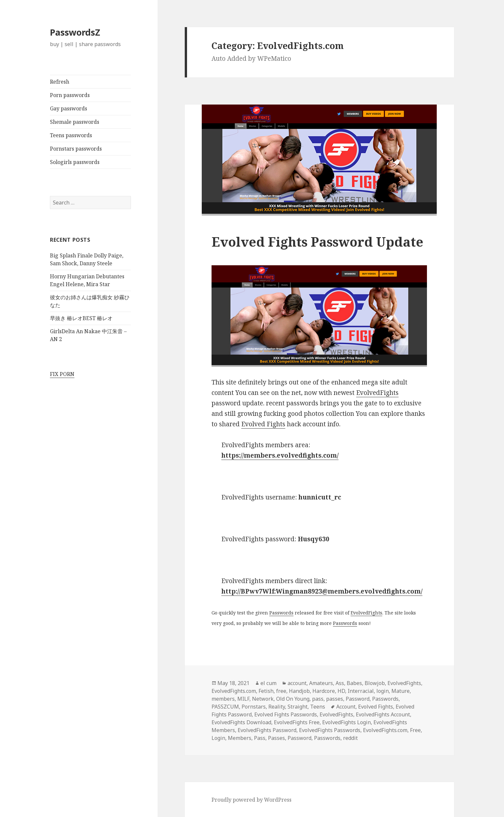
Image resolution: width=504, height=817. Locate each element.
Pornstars (254, 707)
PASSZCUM (225, 707)
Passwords (281, 613)
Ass (340, 683)
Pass (260, 738)
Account (346, 707)
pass (318, 699)
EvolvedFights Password (267, 730)
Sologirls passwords (75, 162)
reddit (350, 738)
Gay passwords (69, 108)
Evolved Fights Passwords (286, 714)
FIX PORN (62, 374)
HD (341, 691)
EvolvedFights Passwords (330, 730)
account (297, 683)
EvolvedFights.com (234, 691)
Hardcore (324, 691)
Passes (276, 738)
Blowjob (375, 683)
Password (358, 699)
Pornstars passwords (76, 149)
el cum (268, 683)
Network (263, 699)
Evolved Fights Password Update (317, 242)
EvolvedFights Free (297, 722)
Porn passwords (70, 95)
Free (415, 730)
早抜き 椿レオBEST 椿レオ (81, 318)
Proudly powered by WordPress (252, 800)
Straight (298, 707)
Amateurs (321, 683)
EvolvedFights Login (346, 722)
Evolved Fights (263, 424)
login (383, 691)
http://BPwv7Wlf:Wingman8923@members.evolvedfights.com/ (322, 591)
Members (240, 738)
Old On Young (293, 699)
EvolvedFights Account (383, 714)
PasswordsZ (75, 32)
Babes (354, 683)
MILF (243, 699)
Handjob (299, 691)
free (281, 691)
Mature (401, 691)
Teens (318, 707)
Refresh (60, 82)
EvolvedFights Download (241, 722)
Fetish (266, 691)
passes (335, 699)
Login (218, 738)
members (223, 699)
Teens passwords (71, 135)
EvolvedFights (377, 393)
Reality (277, 707)
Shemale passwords (75, 122)
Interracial (361, 691)
